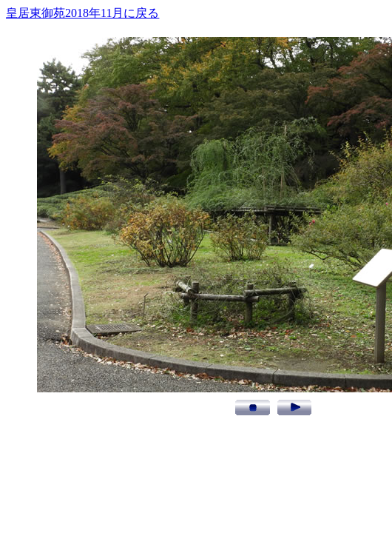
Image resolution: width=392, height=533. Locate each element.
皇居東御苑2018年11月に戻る (82, 13)
